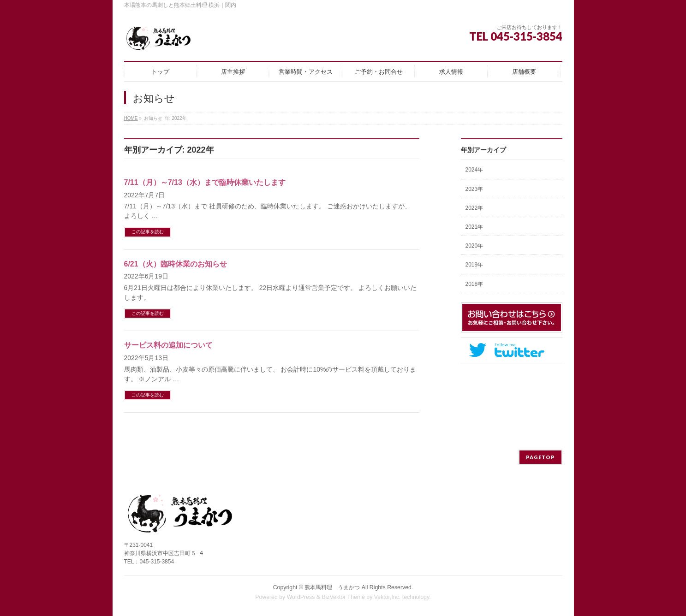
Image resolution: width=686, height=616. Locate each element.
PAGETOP (540, 457)
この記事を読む (148, 232)
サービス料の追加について (168, 345)
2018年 (474, 284)
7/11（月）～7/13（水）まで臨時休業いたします (205, 182)
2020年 (474, 246)
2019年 (474, 265)
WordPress (301, 597)
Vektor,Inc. (388, 597)
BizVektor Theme (343, 597)
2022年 (474, 208)
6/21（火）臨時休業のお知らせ (176, 264)
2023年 (474, 189)
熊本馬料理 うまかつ (332, 587)
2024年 (474, 170)
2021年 (474, 227)
